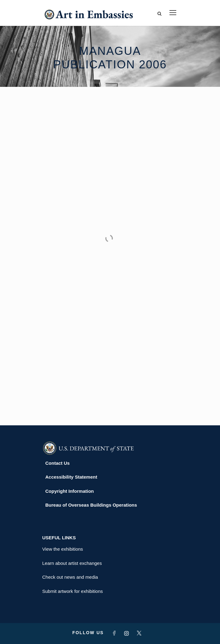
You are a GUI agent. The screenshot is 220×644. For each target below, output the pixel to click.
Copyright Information (70, 491)
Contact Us (57, 463)
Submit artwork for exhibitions (73, 591)
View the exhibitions (63, 549)
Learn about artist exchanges (72, 563)
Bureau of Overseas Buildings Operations (91, 505)
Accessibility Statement (71, 477)
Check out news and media (70, 577)
